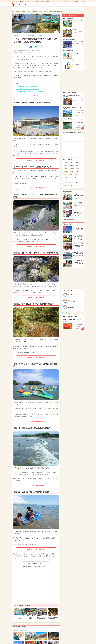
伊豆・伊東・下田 (68, 180)
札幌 (72, 171)
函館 (65, 186)
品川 (78, 169)
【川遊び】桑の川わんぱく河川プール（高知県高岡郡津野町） (30, 92)
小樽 (71, 186)
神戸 (71, 163)
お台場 (66, 171)
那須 (65, 166)
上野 (71, 177)
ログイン (82, 1)
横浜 (65, 163)
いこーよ (15, 1)
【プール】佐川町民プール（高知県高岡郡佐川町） (28, 89)
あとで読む (68, 1)
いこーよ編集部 (39, 35)
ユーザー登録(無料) (75, 1)
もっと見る (36, 95)
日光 (65, 174)
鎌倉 (65, 177)
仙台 (65, 169)
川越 (65, 183)
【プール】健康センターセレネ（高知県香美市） (27, 86)
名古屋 (71, 166)
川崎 (76, 177)
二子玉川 (72, 169)
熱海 (76, 174)
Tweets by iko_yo (67, 313)
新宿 (77, 166)
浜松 (77, 183)
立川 (77, 171)
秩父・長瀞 (78, 180)
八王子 (76, 163)
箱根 (71, 174)
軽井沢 (71, 183)
